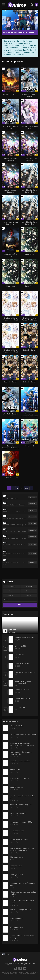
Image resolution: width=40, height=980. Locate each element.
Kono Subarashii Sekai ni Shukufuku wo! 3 (23, 797)
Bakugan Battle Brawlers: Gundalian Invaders (23, 893)
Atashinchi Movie (16, 866)
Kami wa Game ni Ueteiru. (25, 637)
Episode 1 (33, 497)
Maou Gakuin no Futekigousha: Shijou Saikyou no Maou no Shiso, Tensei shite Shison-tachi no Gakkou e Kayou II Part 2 (23, 747)
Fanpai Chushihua (16, 787)
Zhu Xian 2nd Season (10, 478)
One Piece (12, 630)
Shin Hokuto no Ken (17, 857)
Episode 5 (33, 517)
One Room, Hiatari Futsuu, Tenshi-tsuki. (10, 319)
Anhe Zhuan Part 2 (16, 927)
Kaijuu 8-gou (30, 254)
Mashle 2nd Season (22, 690)
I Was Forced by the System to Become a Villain (21, 753)
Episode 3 (33, 562)
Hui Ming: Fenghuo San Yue (20, 778)
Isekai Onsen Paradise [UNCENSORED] (23, 682)
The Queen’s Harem (17, 831)
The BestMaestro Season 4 (20, 840)
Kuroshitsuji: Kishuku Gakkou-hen (30, 191)
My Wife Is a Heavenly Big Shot (21, 805)
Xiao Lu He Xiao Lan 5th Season (21, 761)
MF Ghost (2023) (21, 646)
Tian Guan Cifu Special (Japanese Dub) (22, 884)
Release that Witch (10, 94)
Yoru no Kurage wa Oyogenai (10, 159)
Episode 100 (33, 504)
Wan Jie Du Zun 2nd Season (30, 95)
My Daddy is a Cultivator (19, 813)
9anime (17, 964)
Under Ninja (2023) (22, 664)
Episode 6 (33, 523)
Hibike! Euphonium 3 (17, 918)
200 (26, 488)
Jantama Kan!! (15, 770)
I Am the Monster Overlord (25, 672)
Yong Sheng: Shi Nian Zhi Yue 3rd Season (22, 902)
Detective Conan (30, 350)
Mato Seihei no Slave (23, 699)
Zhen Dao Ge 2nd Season (10, 255)
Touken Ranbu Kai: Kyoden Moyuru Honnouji (22, 937)
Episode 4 (33, 537)
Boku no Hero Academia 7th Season (19, 33)
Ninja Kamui (19, 655)
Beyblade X (30, 446)
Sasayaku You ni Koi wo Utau (30, 127)
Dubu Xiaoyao (20, 707)
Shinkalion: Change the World (20, 910)
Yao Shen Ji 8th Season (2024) (21, 822)
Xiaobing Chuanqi (16, 875)
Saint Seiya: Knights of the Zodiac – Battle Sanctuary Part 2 (23, 849)
